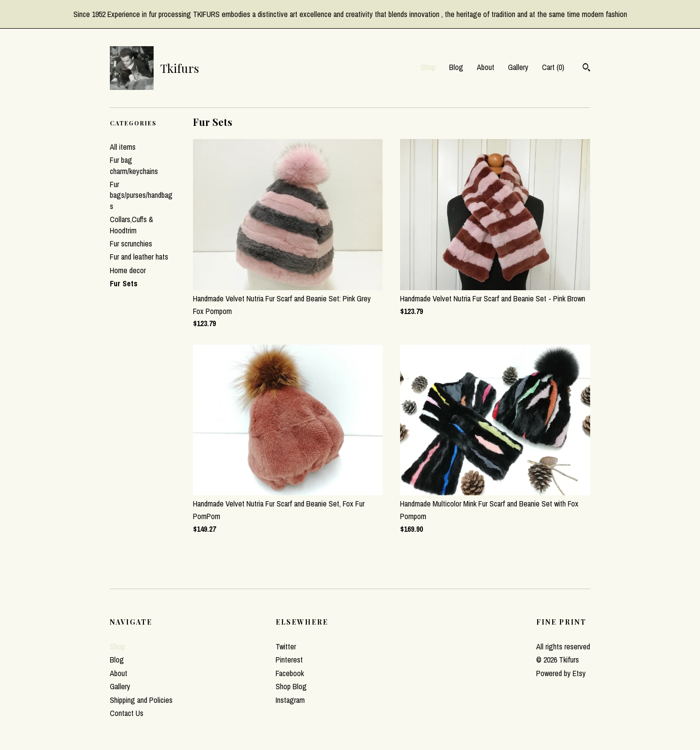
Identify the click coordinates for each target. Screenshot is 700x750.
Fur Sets (124, 283)
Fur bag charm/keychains (134, 165)
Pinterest (289, 660)
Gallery (518, 67)
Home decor (128, 270)
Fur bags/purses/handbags (141, 195)
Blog (456, 67)
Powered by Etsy (561, 673)
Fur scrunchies (131, 244)
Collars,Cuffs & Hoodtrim (131, 225)
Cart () (553, 67)
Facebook (290, 673)
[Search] (586, 69)
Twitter (286, 646)
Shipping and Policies (141, 700)
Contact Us (127, 713)
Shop (428, 67)
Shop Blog (291, 686)
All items (123, 147)
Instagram (290, 700)
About (486, 67)
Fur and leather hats (139, 257)
